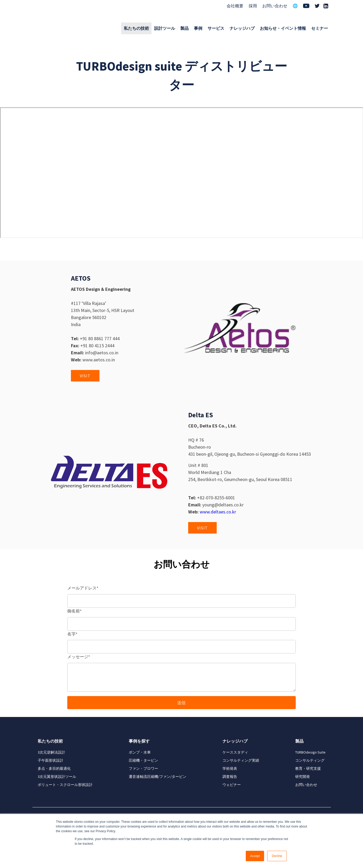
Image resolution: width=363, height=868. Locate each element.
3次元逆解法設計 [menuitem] (51, 752)
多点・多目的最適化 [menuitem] (54, 768)
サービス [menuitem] (216, 28)
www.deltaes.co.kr (218, 512)
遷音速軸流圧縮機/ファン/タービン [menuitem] (158, 777)
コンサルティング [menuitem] (310, 760)
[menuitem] (306, 6)
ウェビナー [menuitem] (232, 785)
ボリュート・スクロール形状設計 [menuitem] (65, 785)
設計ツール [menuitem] (165, 28)
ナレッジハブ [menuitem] (242, 28)
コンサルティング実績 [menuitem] (241, 760)
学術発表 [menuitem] (230, 768)
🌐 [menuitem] (295, 6)
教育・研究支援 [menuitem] (308, 768)
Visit (85, 376)
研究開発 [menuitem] (303, 777)
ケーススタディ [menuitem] (235, 752)
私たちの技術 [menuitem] (136, 28)
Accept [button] (255, 856)
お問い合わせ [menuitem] (275, 6)
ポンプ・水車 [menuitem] (140, 752)
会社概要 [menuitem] (235, 6)
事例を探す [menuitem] (139, 741)
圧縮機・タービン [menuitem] (143, 760)
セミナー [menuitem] (320, 28)
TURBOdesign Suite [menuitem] (310, 752)
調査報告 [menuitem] (230, 777)
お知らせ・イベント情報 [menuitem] (283, 28)
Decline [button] (277, 856)
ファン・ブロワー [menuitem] (143, 768)
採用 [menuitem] (253, 6)
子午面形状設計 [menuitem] (51, 760)
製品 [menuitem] (185, 28)
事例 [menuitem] (198, 28)
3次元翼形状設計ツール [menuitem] (57, 777)
